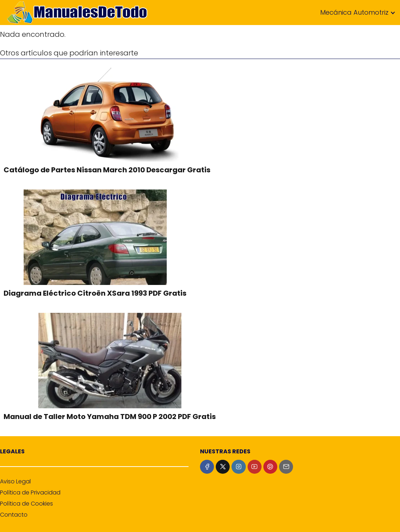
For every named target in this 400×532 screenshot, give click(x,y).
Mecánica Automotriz (354, 12)
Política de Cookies (26, 504)
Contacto (14, 515)
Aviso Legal (15, 481)
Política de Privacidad (30, 492)
